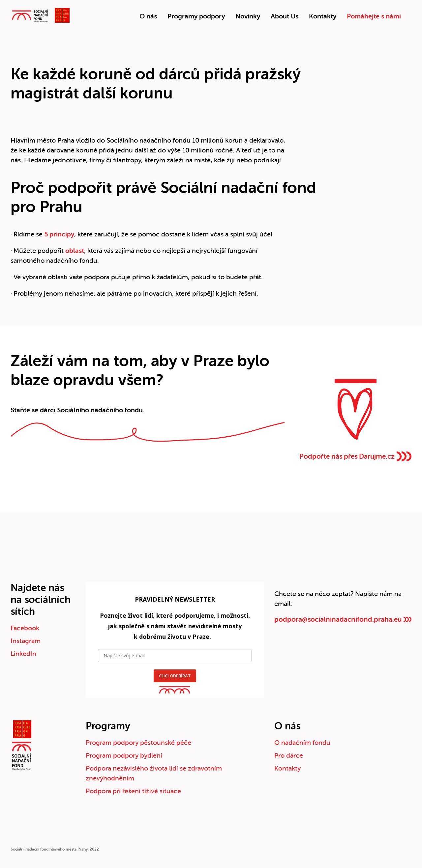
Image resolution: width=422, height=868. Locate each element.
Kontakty (323, 16)
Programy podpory (196, 16)
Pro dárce (289, 756)
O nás (148, 16)
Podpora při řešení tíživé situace (133, 791)
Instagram (26, 641)
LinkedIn (23, 654)
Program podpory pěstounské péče (138, 743)
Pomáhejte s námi (374, 16)
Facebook (25, 628)
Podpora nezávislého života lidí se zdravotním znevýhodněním (154, 773)
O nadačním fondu (302, 743)
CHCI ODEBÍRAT (175, 676)
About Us (285, 16)
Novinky (248, 16)
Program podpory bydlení (124, 756)
